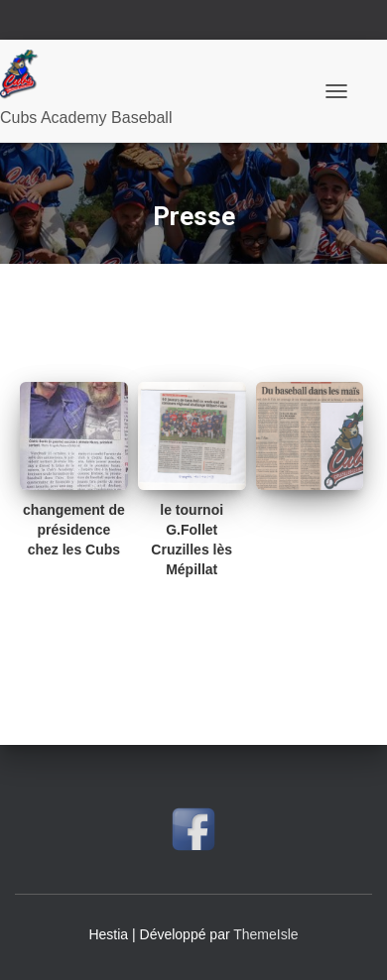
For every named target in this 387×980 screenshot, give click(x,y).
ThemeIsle (265, 934)
